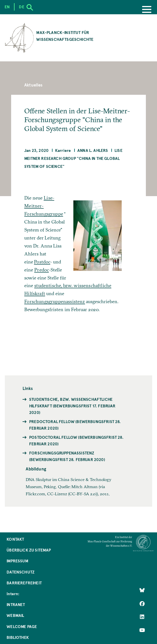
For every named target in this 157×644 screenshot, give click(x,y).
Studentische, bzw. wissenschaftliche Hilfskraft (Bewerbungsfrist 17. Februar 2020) (72, 406)
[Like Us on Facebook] (142, 603)
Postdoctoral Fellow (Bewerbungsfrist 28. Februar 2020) (76, 440)
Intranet (16, 604)
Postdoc (42, 262)
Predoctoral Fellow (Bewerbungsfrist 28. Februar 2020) (75, 425)
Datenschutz (21, 572)
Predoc (42, 270)
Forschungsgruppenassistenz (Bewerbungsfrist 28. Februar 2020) (67, 456)
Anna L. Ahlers (93, 150)
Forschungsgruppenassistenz (55, 301)
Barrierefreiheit (24, 583)
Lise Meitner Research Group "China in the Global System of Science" (73, 158)
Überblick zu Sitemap (29, 550)
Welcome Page (22, 626)
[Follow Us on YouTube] (142, 630)
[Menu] (147, 10)
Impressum (17, 561)
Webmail (15, 615)
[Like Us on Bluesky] (142, 590)
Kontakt (15, 539)
